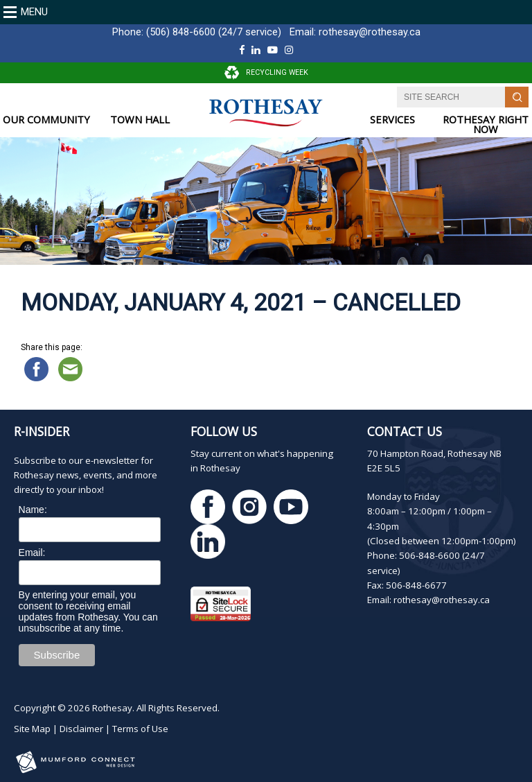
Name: (33, 510)
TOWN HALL (140, 120)
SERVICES (392, 120)
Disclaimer (81, 729)
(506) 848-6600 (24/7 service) (214, 32)
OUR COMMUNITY (46, 120)
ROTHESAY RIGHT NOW (486, 124)
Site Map (32, 729)
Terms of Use (140, 729)
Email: (32, 553)
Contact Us (405, 431)
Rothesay (112, 708)
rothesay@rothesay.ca (370, 32)
